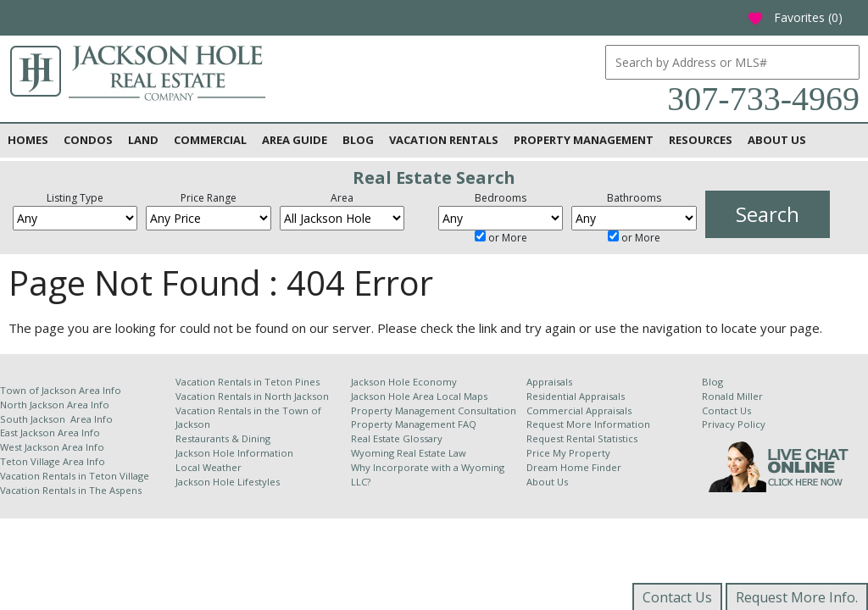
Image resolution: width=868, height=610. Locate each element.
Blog (358, 140)
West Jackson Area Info (52, 447)
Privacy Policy (734, 424)
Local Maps (462, 396)
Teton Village (119, 476)
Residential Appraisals (576, 396)
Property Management (584, 140)
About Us (777, 140)
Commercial (210, 140)
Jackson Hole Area (394, 396)
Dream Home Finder (574, 467)
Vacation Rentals (444, 140)
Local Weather (209, 467)
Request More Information (588, 424)
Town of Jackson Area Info (61, 390)
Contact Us (726, 410)
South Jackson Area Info (56, 419)
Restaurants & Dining (223, 438)
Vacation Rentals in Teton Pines (248, 382)
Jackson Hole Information (234, 453)
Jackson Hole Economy (404, 382)
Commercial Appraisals (579, 410)
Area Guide (295, 140)
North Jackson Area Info (55, 405)
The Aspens (115, 490)
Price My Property (568, 453)
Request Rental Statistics (582, 438)
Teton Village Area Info (53, 461)
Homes (28, 140)
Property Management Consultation (434, 410)
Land (143, 140)
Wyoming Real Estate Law (409, 453)
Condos (88, 140)
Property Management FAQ (414, 424)
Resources (701, 140)
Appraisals (549, 382)
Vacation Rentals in (45, 476)
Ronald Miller (732, 396)
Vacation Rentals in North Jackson (252, 396)
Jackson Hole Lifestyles (228, 482)
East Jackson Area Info (50, 433)
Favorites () (795, 17)
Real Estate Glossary (397, 438)
